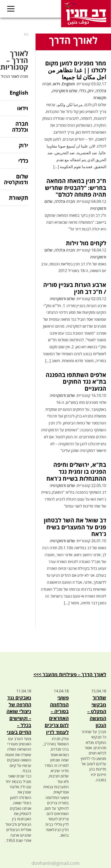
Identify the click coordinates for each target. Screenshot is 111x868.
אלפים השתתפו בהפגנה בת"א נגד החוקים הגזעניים (76, 382)
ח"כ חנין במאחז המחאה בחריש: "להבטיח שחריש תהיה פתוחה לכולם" (76, 188)
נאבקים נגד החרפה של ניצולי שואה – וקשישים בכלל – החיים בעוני (19, 715)
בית (26, 34)
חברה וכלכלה (65, 201)
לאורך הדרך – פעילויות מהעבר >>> (70, 674)
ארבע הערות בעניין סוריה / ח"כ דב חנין (75, 288)
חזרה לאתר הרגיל (15, 76)
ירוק (91, 91)
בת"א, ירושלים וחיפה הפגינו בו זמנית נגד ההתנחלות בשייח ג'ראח (76, 471)
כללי (83, 91)
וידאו (57, 84)
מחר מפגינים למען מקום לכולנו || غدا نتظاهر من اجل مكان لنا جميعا (76, 70)
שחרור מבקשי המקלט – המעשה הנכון (97, 711)
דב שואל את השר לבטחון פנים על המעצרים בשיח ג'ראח (75, 527)
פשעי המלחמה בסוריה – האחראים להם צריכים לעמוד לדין (57, 715)
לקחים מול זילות (86, 243)
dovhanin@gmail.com (56, 863)
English (68, 84)
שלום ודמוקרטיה (65, 91)
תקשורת (100, 98)
